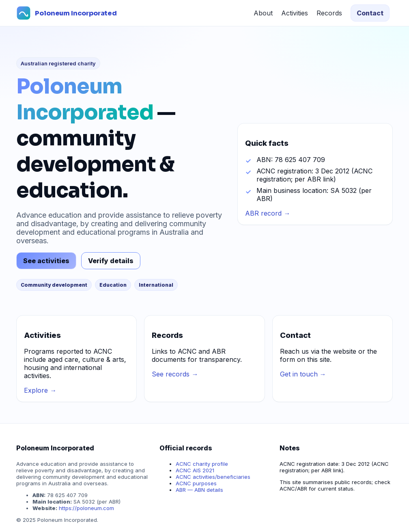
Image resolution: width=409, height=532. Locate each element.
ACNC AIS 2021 (195, 470)
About (263, 13)
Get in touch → (303, 374)
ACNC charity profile (202, 464)
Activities (295, 13)
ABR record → (268, 213)
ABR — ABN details (199, 490)
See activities (46, 261)
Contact (370, 13)
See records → (175, 374)
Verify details (111, 261)
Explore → (40, 390)
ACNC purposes (196, 483)
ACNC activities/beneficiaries (213, 477)
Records (329, 13)
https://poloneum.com (86, 508)
